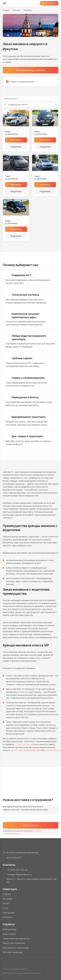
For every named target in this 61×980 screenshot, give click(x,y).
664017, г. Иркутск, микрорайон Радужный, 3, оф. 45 (32, 881)
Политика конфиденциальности (15, 969)
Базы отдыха (9, 934)
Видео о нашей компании (20, 82)
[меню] (4, 3)
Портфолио (9, 913)
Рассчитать (16, 140)
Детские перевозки (13, 952)
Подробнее (16, 147)
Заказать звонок (49, 3)
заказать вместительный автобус (25, 750)
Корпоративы (10, 929)
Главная (6, 10)
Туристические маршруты (16, 939)
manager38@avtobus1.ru (19, 875)
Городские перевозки (14, 943)
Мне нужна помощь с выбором (30, 70)
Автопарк (16, 10)
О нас (6, 908)
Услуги (6, 903)
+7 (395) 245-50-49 (24, 744)
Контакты (8, 917)
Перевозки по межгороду (16, 948)
